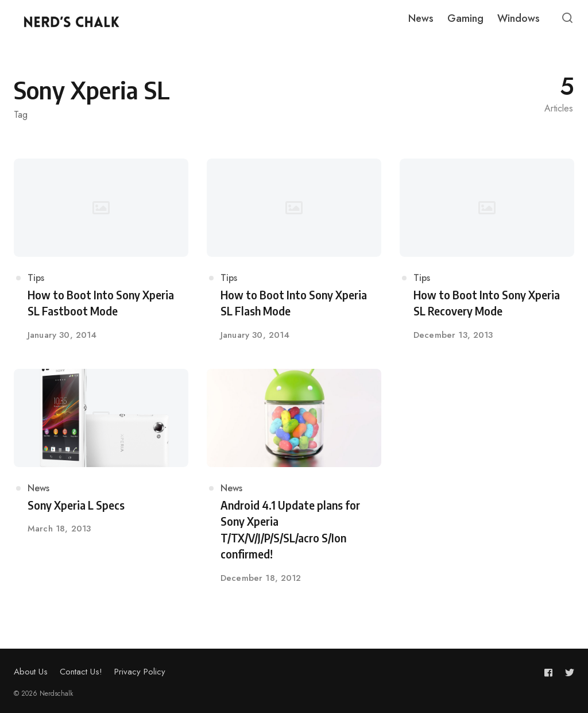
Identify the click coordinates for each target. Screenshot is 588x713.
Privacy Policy (140, 672)
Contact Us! (81, 672)
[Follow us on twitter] (567, 672)
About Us (31, 672)
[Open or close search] (567, 18)
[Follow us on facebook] (551, 672)
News (38, 488)
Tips (36, 278)
